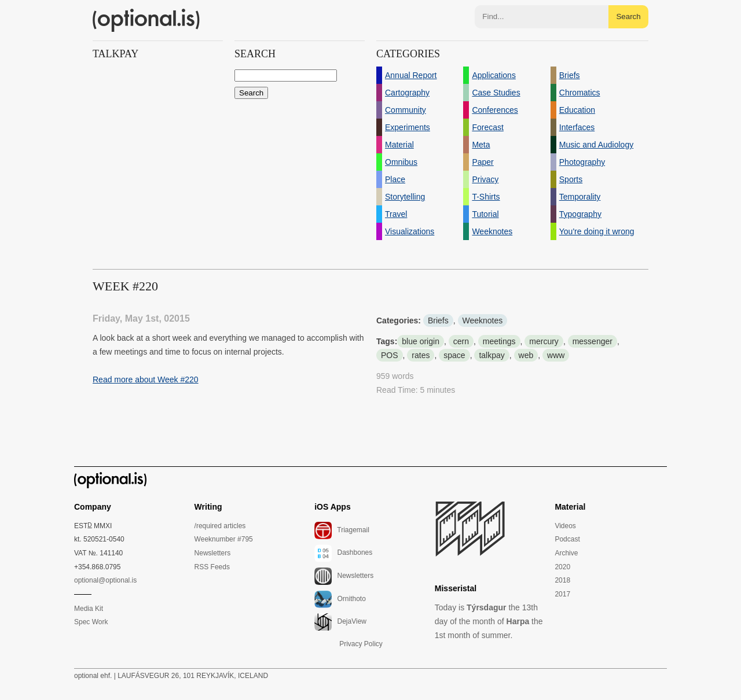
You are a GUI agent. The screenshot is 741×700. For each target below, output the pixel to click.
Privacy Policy (361, 644)
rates (421, 355)
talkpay (491, 355)
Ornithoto (340, 599)
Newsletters (213, 553)
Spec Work (91, 622)
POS (390, 355)
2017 (562, 594)
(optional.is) (146, 20)
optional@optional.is (105, 580)
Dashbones (343, 553)
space (454, 355)
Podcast (567, 539)
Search (628, 16)
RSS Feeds (212, 567)
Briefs (438, 320)
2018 (562, 580)
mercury (544, 341)
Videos (565, 526)
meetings (499, 341)
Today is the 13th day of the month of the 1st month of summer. (489, 621)
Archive (566, 553)
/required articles (220, 526)
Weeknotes (483, 320)
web (526, 355)
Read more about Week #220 (146, 380)
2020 (562, 567)
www (556, 355)
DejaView (340, 622)
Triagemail (342, 530)
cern (461, 341)
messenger (593, 341)
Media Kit (89, 609)
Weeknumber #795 (224, 539)
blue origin (421, 341)
